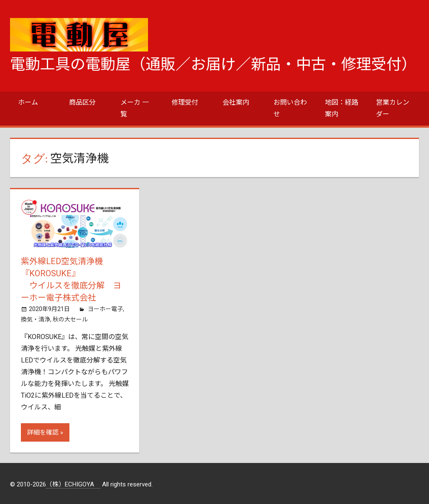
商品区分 (82, 102)
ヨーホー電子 (105, 307)
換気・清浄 (36, 318)
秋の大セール (70, 318)
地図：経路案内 (342, 108)
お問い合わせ (290, 108)
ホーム (28, 102)
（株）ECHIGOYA (73, 483)
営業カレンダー (393, 108)
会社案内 (236, 102)
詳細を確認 (43, 431)
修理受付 (185, 102)
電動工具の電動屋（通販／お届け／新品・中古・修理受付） (213, 64)
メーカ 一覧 (135, 108)
